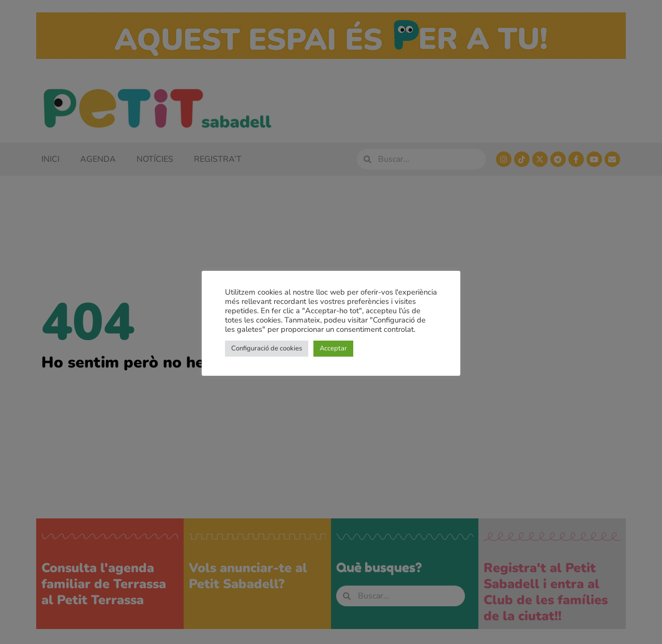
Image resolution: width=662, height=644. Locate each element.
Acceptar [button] (333, 348)
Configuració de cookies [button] (267, 348)
